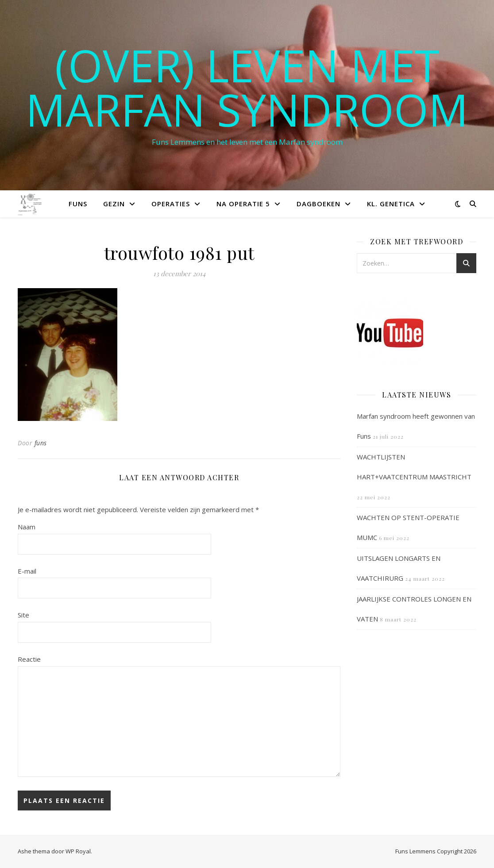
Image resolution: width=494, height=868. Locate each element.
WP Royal (78, 851)
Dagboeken (318, 204)
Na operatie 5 (243, 204)
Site (23, 615)
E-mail (27, 571)
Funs (78, 204)
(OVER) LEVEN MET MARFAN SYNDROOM (247, 87)
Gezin (114, 204)
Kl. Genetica (391, 204)
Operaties (171, 204)
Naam (27, 527)
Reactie (29, 659)
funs (41, 443)
